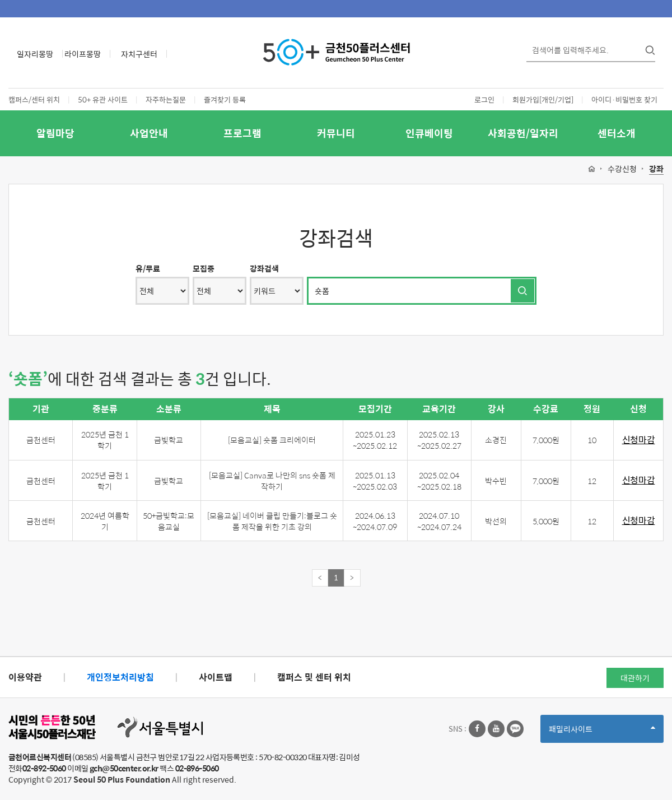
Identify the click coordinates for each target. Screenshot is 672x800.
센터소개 (617, 133)
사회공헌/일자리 (523, 133)
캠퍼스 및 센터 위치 (314, 677)
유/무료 (148, 268)
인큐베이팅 (429, 133)
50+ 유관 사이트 (103, 99)
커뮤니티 (336, 133)
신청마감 (639, 440)
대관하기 (635, 678)
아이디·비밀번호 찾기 (624, 99)
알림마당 (55, 133)
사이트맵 (216, 677)
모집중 (204, 268)
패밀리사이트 (602, 732)
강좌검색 (264, 268)
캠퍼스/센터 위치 (34, 99)
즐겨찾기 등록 (225, 99)
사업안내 (149, 133)
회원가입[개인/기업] (543, 99)
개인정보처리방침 (120, 677)
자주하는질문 (166, 99)
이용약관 (25, 677)
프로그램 (242, 133)
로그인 (484, 99)
